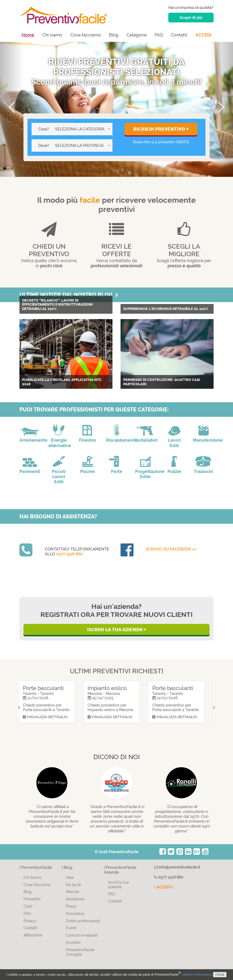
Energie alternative (59, 443)
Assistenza (75, 899)
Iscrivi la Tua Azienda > (117, 629)
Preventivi (32, 899)
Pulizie (174, 472)
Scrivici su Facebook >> (171, 549)
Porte (116, 472)
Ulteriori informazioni (197, 975)
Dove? (44, 146)
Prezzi (71, 906)
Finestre (88, 440)
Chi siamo (52, 35)
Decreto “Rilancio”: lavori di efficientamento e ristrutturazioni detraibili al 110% (57, 305)
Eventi (71, 928)
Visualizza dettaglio (50, 728)
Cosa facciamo (86, 35)
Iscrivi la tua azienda (118, 885)
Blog (114, 35)
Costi (28, 906)
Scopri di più (191, 18)
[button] (12, 109)
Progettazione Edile (145, 474)
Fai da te (73, 885)
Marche (72, 892)
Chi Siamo (32, 877)
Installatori (145, 440)
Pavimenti (30, 472)
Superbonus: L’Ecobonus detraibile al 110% (166, 309)
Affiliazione (33, 935)
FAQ (159, 35)
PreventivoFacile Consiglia (80, 952)
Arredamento (30, 440)
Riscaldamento (116, 440)
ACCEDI (203, 35)
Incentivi (73, 942)
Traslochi (203, 472)
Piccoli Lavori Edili (59, 477)
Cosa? (44, 129)
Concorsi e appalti (82, 935)
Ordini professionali (83, 921)
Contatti (179, 35)
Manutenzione (203, 440)
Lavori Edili (174, 443)
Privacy (30, 921)
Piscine (88, 472)
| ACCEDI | (164, 887)
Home (28, 35)
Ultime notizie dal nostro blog (69, 295)
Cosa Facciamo (37, 885)
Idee (70, 877)
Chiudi (220, 975)
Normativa (75, 914)
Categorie (136, 35)
